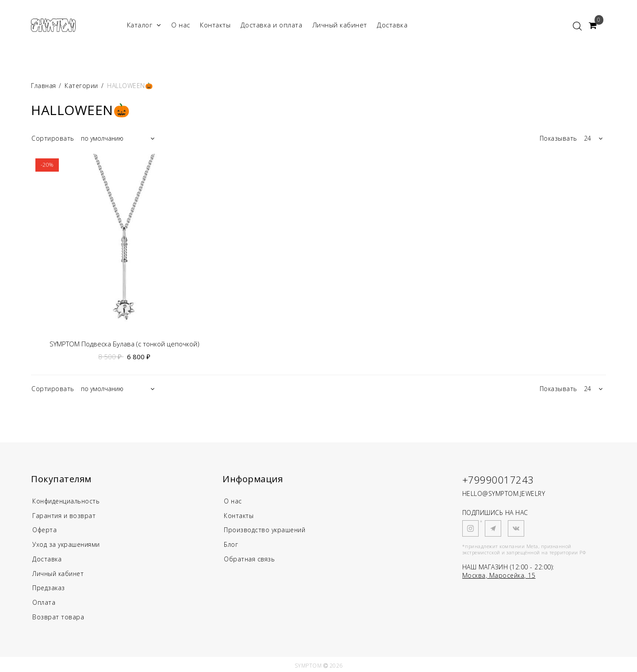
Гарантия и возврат (65, 515)
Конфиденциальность (69, 501)
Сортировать (53, 138)
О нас (181, 25)
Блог (231, 543)
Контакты (215, 25)
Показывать (558, 138)
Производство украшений (267, 529)
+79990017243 (498, 480)
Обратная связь (251, 557)
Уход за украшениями (69, 543)
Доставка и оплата (272, 25)
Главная (44, 86)
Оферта (45, 529)
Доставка (392, 25)
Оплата (44, 600)
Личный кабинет (340, 25)
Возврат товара (59, 614)
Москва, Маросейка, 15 (499, 575)
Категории (81, 86)
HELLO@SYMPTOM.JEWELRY (504, 493)
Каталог (144, 25)
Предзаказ (50, 586)
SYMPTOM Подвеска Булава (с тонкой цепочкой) (125, 344)
